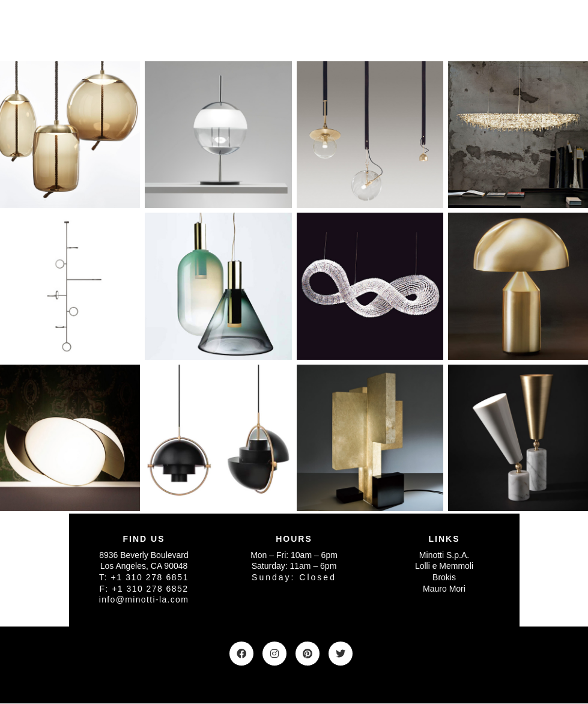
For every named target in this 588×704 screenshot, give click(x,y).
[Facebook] (241, 654)
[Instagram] (274, 654)
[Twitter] (341, 654)
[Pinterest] (308, 654)
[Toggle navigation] (504, 29)
